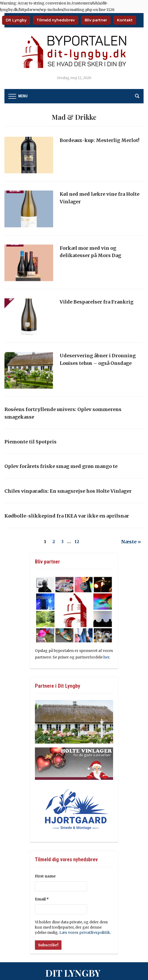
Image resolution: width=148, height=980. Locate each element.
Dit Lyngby (16, 20)
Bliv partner (96, 20)
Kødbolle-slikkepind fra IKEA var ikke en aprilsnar (67, 516)
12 (77, 542)
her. (107, 657)
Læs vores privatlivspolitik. (84, 933)
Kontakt (125, 20)
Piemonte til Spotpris (30, 442)
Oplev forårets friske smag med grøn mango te (61, 466)
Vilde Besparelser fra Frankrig (97, 302)
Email (42, 899)
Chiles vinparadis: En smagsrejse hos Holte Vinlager (68, 491)
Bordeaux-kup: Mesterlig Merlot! (100, 140)
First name (45, 876)
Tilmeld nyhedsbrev (56, 20)
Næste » (131, 542)
